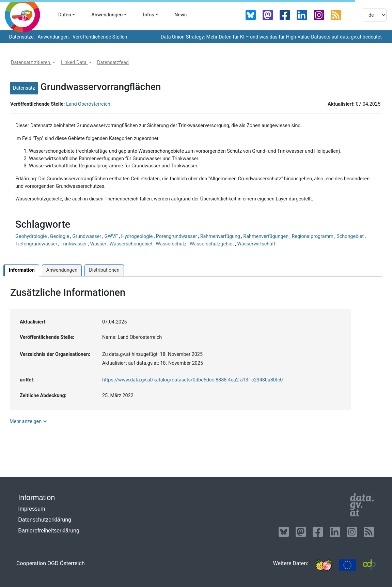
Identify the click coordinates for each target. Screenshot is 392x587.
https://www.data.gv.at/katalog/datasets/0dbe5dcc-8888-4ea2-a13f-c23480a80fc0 (192, 380)
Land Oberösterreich (88, 104)
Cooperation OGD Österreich (51, 563)
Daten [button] (65, 15)
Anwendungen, (53, 37)
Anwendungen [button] (107, 15)
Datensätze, (21, 37)
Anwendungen (62, 270)
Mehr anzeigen (29, 421)
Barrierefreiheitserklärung (49, 531)
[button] (33, 63)
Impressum (32, 509)
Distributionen (104, 270)
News (181, 15)
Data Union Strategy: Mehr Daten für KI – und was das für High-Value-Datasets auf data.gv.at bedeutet (271, 37)
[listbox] (375, 15)
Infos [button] (149, 15)
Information (22, 270)
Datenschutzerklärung (45, 520)
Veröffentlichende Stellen (99, 37)
